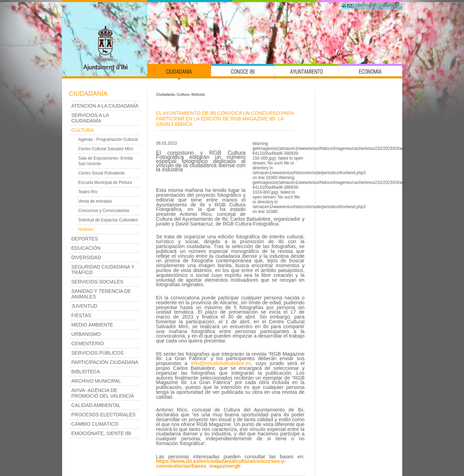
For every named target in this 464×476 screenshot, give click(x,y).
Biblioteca (86, 372)
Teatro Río (88, 192)
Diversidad (86, 257)
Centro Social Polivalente (102, 173)
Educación (86, 248)
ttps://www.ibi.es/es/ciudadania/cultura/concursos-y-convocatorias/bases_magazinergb (221, 464)
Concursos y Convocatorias (104, 211)
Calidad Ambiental (96, 405)
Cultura (83, 130)
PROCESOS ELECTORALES (104, 415)
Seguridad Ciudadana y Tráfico (103, 270)
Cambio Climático (95, 424)
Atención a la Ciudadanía (105, 106)
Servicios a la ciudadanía (90, 118)
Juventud (85, 306)
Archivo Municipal (96, 381)
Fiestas (81, 315)
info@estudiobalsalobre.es (221, 363)
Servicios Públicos (98, 353)
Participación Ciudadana (105, 362)
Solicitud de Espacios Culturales (108, 220)
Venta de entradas (95, 201)
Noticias (86, 229)
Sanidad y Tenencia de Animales (101, 294)
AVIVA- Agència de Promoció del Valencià (103, 393)
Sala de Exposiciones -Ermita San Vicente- (106, 161)
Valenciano (365, 5)
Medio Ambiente (92, 325)
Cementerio (88, 343)
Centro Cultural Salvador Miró (106, 149)
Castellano (389, 5)
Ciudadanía (88, 94)
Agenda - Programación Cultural (108, 139)
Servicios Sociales (98, 282)
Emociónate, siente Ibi (101, 433)
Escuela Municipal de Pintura (105, 182)
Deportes (85, 239)
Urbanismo (86, 334)
